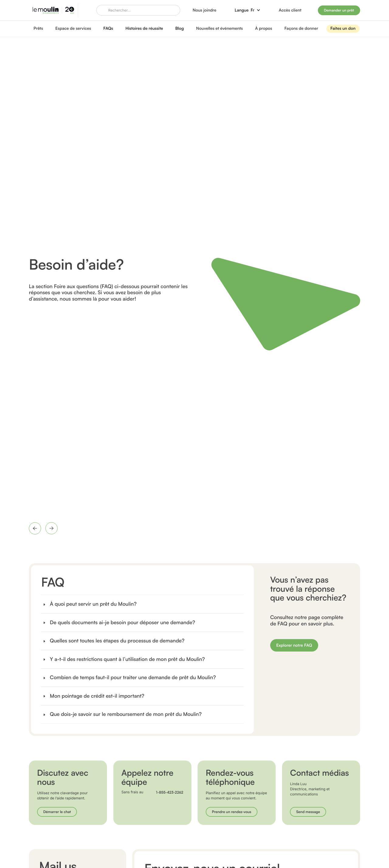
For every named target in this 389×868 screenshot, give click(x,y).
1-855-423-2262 (170, 792)
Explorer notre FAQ (294, 645)
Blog (180, 28)
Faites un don (343, 28)
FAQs (108, 28)
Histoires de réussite (144, 28)
